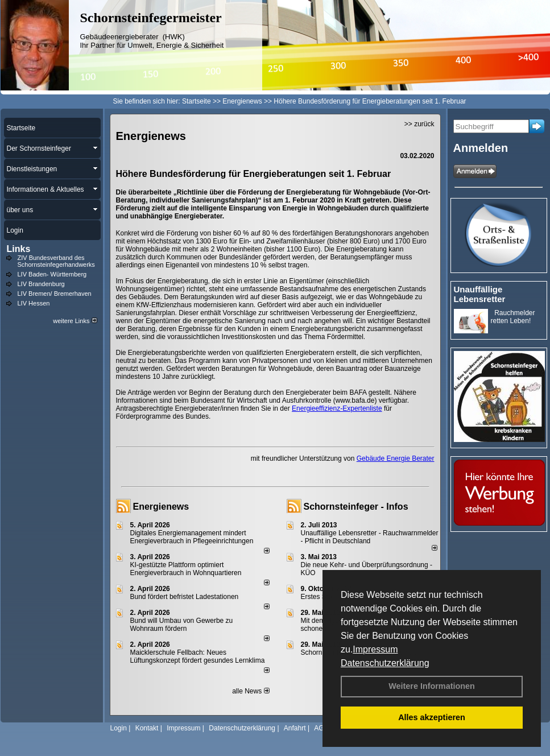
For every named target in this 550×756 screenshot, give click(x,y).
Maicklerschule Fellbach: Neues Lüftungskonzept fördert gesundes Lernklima (198, 656)
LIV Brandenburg (41, 284)
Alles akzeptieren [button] (432, 717)
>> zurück (419, 124)
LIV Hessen (34, 303)
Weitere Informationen (432, 686)
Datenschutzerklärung (385, 663)
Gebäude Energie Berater (396, 458)
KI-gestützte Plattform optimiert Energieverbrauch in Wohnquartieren (186, 569)
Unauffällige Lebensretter (480, 294)
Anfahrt (295, 728)
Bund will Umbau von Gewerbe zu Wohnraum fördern (182, 625)
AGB (321, 728)
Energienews (161, 507)
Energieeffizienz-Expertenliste (337, 408)
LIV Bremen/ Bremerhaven (55, 294)
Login (119, 728)
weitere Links (75, 321)
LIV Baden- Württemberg (52, 274)
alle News (251, 691)
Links (19, 249)
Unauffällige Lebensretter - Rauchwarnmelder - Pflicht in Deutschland (370, 537)
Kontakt (147, 728)
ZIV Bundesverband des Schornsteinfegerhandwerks (56, 261)
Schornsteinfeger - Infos (356, 507)
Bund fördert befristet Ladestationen (185, 597)
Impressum (375, 649)
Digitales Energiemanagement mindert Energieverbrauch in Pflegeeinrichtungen (192, 537)
